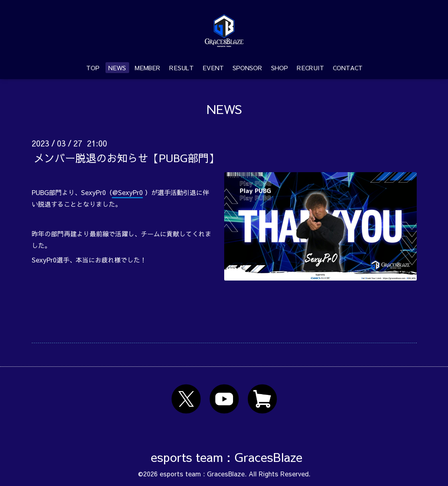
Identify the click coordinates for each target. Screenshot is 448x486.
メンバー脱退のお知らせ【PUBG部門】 (126, 157)
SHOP (280, 68)
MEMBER (148, 68)
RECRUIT (310, 68)
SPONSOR (247, 68)
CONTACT (348, 68)
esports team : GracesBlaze (227, 457)
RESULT (181, 68)
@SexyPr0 (128, 192)
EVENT (213, 68)
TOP (93, 68)
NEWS (117, 68)
